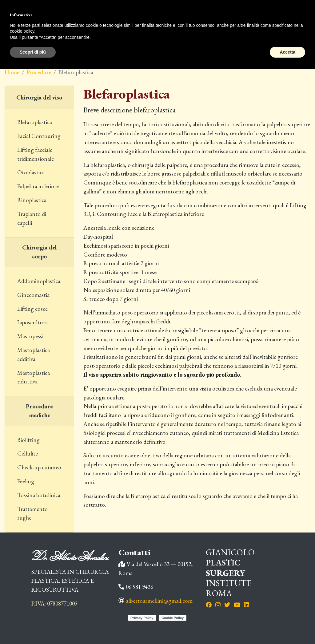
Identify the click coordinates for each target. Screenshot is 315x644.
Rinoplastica (32, 200)
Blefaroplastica (35, 122)
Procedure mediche (39, 411)
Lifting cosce (32, 309)
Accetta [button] (287, 52)
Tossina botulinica (39, 495)
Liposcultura (32, 322)
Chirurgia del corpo (39, 252)
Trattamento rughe (32, 513)
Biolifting (28, 440)
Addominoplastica (39, 281)
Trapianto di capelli (32, 218)
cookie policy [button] (22, 31)
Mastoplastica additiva (34, 354)
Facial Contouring (39, 136)
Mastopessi (30, 336)
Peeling (26, 481)
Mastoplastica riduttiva (34, 377)
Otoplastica (31, 172)
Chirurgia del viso (39, 97)
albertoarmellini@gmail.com (159, 601)
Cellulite (28, 454)
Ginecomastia (33, 295)
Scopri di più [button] (33, 52)
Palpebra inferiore (38, 186)
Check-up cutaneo (39, 467)
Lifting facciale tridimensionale (36, 154)
